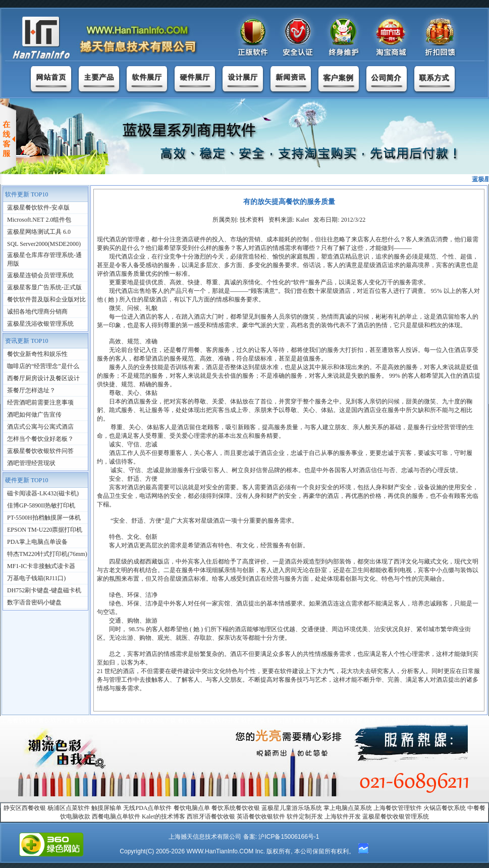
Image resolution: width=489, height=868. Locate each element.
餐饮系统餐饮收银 (236, 808)
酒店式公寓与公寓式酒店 (40, 427)
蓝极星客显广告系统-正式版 (44, 287)
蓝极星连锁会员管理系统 (40, 275)
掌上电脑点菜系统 (348, 808)
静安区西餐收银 (25, 808)
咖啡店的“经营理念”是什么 (43, 366)
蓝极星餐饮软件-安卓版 (38, 208)
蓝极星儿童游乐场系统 (292, 808)
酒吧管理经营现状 (31, 463)
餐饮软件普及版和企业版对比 (46, 299)
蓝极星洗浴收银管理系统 (40, 324)
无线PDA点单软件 (147, 808)
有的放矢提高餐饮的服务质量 (289, 202)
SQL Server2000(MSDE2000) (44, 244)
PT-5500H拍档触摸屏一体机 (44, 518)
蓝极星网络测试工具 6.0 (39, 232)
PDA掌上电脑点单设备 (37, 542)
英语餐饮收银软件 (261, 816)
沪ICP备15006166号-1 (289, 837)
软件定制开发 (305, 816)
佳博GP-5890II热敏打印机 (41, 505)
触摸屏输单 (106, 808)
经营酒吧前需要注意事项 (40, 402)
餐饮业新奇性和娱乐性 (37, 354)
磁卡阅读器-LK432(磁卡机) (43, 493)
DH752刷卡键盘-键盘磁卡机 (44, 590)
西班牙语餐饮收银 (211, 816)
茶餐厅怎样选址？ (31, 390)
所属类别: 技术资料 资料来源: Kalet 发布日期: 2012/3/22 (289, 220)
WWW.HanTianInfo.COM (220, 851)
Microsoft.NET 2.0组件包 (39, 220)
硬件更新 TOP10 (26, 480)
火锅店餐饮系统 (445, 808)
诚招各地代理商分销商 (37, 312)
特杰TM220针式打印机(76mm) (47, 554)
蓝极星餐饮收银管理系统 (396, 816)
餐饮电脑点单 (192, 808)
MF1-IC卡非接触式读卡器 (41, 566)
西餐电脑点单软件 (116, 816)
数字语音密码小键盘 (34, 602)
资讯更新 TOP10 (26, 341)
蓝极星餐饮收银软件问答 (40, 451)
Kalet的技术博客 (164, 816)
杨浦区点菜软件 (69, 808)
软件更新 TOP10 (26, 194)
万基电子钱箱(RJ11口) (36, 578)
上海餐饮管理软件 (398, 808)
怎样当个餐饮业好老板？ (40, 439)
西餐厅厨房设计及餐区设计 (43, 378)
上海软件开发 (343, 816)
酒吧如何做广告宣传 (34, 415)
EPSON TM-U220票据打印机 (45, 530)
